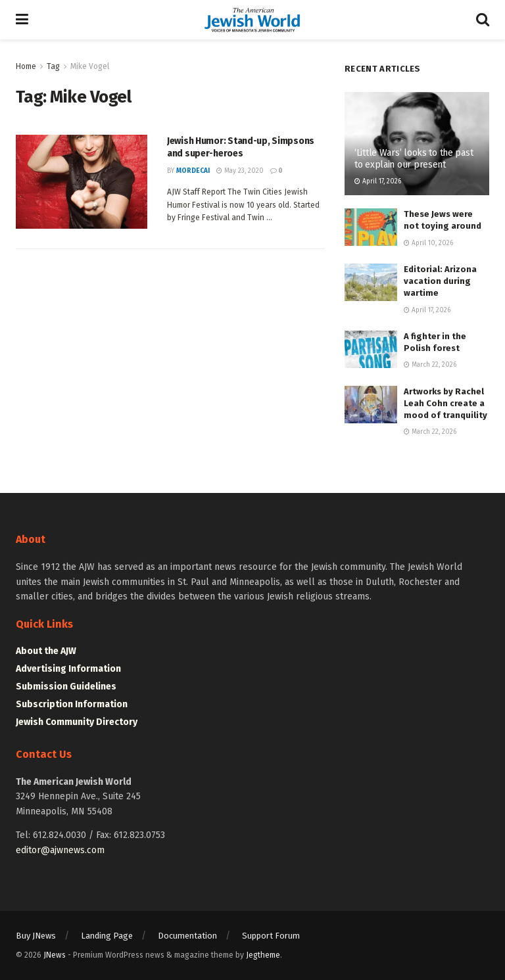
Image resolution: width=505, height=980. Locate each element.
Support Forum (271, 936)
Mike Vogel (90, 66)
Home (26, 66)
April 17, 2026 (378, 181)
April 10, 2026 (428, 243)
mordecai (193, 171)
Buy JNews (36, 936)
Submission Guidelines (66, 687)
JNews (55, 955)
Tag (53, 66)
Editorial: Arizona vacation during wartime (440, 281)
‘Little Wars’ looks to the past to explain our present (414, 159)
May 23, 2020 (240, 171)
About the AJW (46, 651)
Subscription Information (72, 704)
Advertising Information (68, 669)
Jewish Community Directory (77, 722)
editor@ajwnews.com (60, 850)
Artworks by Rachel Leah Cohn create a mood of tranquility (445, 403)
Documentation (187, 936)
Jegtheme (263, 955)
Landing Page (107, 936)
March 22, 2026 (430, 365)
